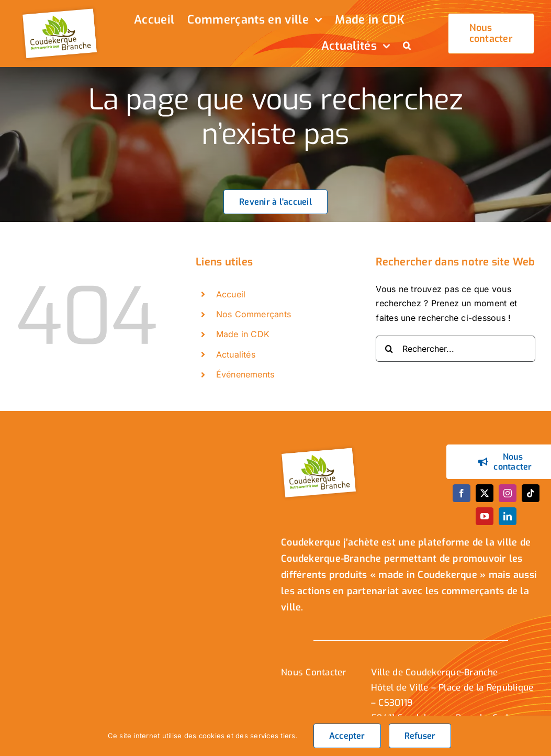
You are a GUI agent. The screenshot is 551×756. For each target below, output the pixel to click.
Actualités (236, 354)
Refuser (420, 736)
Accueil (231, 294)
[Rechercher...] (456, 349)
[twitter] (485, 493)
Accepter (347, 736)
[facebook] (462, 493)
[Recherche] (389, 349)
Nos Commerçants (254, 314)
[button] (407, 47)
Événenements (245, 374)
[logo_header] (61, 9)
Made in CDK (243, 334)
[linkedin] (508, 516)
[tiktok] (531, 493)
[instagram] (508, 493)
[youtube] (485, 516)
